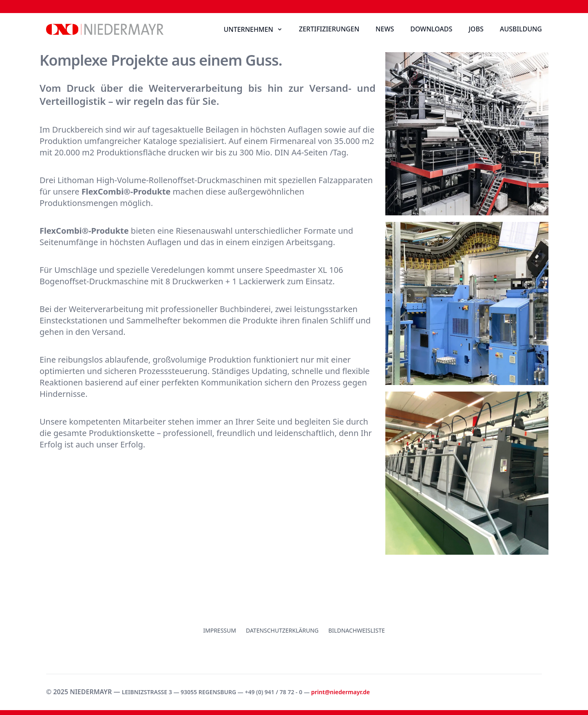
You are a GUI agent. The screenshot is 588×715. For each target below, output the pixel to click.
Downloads (431, 29)
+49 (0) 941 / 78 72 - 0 (273, 692)
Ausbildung (521, 29)
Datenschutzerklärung (282, 630)
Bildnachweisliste (357, 630)
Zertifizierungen (329, 29)
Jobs (476, 29)
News (385, 29)
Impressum (220, 630)
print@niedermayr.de (340, 692)
